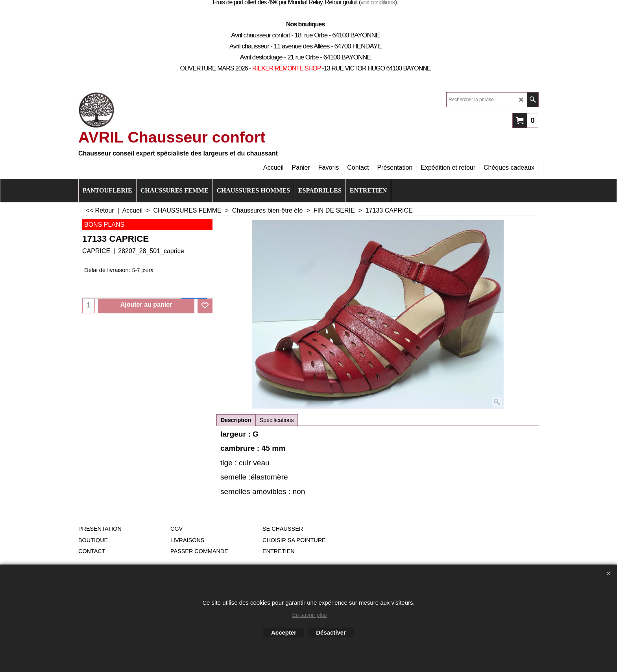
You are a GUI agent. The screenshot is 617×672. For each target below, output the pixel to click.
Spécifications (277, 420)
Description (236, 420)
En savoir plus (310, 615)
